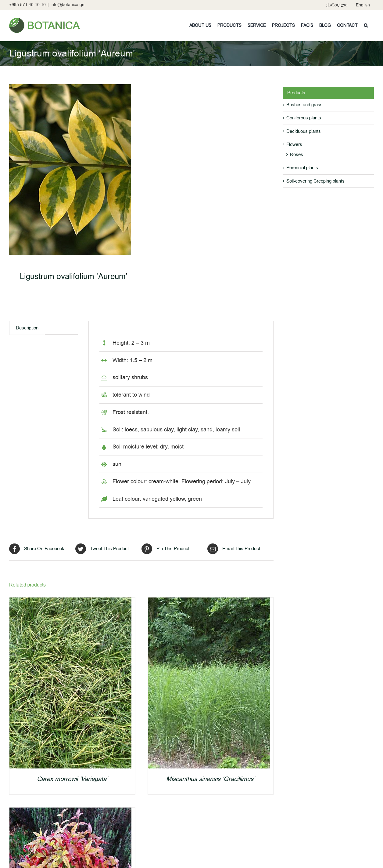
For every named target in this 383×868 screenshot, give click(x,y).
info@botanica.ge (68, 5)
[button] (366, 25)
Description (27, 328)
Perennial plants (302, 168)
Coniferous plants (304, 118)
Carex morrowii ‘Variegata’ (72, 779)
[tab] (27, 328)
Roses (297, 154)
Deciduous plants (304, 131)
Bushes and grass (304, 105)
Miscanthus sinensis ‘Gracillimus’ (210, 779)
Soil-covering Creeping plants (315, 181)
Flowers (294, 144)
